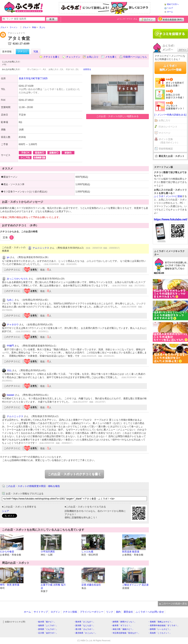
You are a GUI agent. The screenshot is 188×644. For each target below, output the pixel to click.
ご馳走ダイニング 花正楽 (135, 585)
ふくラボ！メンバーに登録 (168, 196)
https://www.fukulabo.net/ (171, 219)
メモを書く (111, 57)
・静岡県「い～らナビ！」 (160, 629)
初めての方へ (173, 4)
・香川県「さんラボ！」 (84, 629)
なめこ (10, 300)
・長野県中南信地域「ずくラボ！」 (164, 625)
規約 (118, 612)
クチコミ (23, 52)
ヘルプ (170, 8)
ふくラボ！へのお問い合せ (150, 612)
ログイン (147, 19)
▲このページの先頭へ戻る (173, 604)
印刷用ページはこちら (135, 57)
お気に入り (93, 57)
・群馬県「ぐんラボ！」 (47, 629)
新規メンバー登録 (171, 19)
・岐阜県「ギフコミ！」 (121, 625)
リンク (110, 612)
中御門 (10, 346)
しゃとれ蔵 (87, 552)
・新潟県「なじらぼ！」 (84, 625)
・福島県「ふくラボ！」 (47, 625)
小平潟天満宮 (48, 552)
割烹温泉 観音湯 (131, 552)
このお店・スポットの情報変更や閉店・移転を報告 (33, 486)
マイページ (164, 133)
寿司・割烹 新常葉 (10, 585)
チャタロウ (13, 325)
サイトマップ (41, 612)
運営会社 (128, 612)
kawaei (10, 395)
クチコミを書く (52, 57)
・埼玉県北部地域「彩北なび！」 (125, 633)
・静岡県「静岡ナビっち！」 (123, 622)
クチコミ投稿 (70, 612)
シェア (5, 511)
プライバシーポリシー (92, 612)
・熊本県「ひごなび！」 (84, 622)
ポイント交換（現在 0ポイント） (169, 141)
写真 (36, 52)
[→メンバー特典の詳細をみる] (170, 115)
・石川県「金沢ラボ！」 (47, 633)
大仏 (9, 370)
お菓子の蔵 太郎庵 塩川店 (53, 586)
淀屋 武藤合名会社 (91, 585)
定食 (8, 237)
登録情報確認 (166, 149)
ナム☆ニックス (41, 248)
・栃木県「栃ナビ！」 (46, 622)
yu (8, 257)
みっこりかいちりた (17, 279)
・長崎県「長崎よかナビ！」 (161, 622)
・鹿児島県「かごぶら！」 (85, 633)
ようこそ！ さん (127, 19)
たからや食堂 (7, 552)
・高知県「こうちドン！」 (160, 633)
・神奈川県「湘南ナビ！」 (122, 629)
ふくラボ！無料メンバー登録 (170, 68)
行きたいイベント (168, 127)
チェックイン (73, 57)
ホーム (170, 12)
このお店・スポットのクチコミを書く (74, 474)
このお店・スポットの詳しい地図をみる (117, 116)
